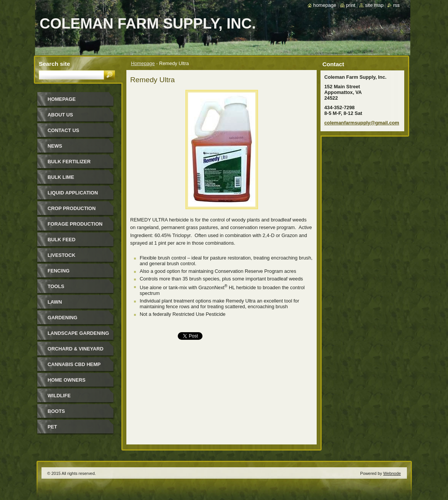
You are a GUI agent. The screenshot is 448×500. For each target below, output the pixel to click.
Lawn (55, 302)
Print (351, 5)
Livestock (61, 255)
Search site (54, 64)
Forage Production (75, 224)
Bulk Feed (61, 240)
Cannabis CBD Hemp (74, 364)
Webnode (392, 473)
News (55, 146)
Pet (52, 427)
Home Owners (67, 380)
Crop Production (72, 208)
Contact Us (63, 130)
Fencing (59, 271)
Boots (56, 411)
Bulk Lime (61, 177)
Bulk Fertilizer (69, 162)
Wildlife (59, 396)
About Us (60, 115)
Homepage (143, 63)
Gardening (62, 318)
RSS (396, 5)
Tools (56, 286)
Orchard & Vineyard (76, 349)
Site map (374, 5)
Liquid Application (73, 193)
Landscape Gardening (78, 333)
